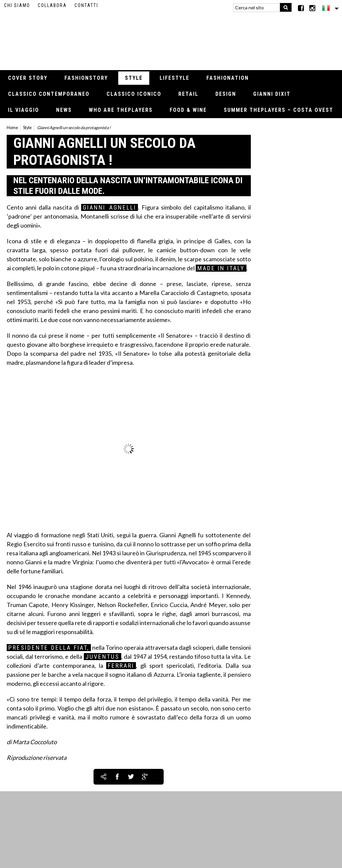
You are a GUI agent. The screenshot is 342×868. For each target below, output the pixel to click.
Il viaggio (24, 110)
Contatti (86, 5)
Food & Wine (188, 110)
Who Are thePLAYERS (121, 110)
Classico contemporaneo (49, 94)
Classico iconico (134, 94)
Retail (188, 94)
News (64, 110)
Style (134, 78)
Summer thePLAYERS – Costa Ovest (279, 110)
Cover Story (28, 78)
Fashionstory (86, 78)
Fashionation (228, 78)
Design (226, 94)
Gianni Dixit (272, 94)
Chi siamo (17, 5)
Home (12, 128)
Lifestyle (175, 78)
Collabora (52, 5)
